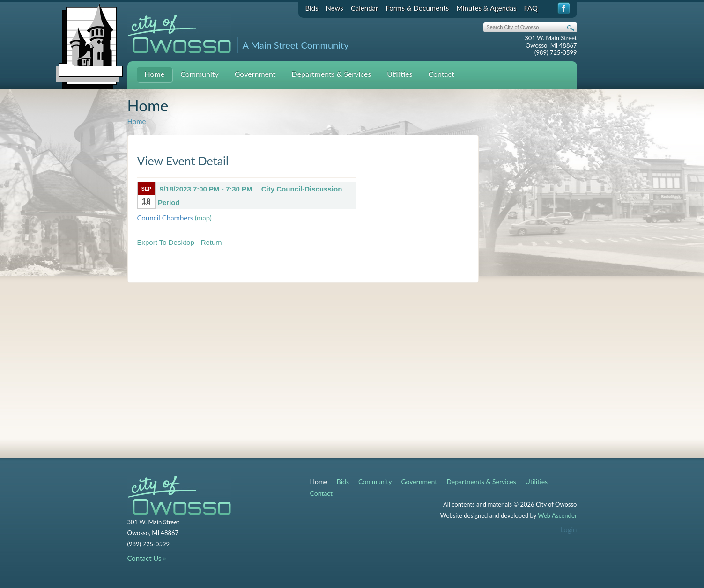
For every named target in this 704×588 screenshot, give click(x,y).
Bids (312, 8)
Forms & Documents (417, 8)
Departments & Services (332, 74)
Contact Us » (147, 558)
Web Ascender (557, 515)
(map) (203, 218)
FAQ (531, 8)
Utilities (400, 74)
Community (200, 74)
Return (211, 242)
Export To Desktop (166, 242)
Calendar (365, 8)
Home (155, 74)
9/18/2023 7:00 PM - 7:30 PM (206, 189)
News (335, 8)
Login (568, 529)
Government (255, 74)
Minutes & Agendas (486, 8)
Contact (441, 74)
